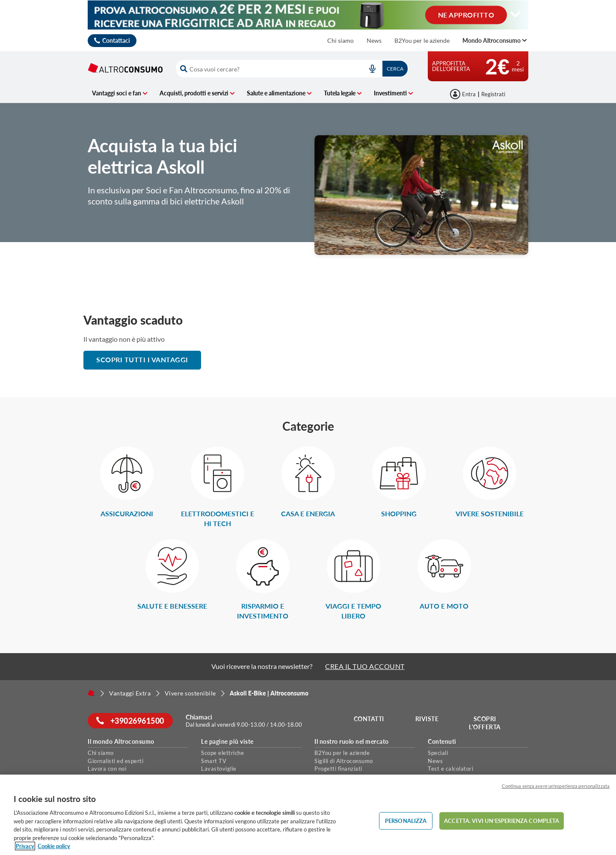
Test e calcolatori (450, 769)
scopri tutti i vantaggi (142, 359)
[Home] (91, 693)
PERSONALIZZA (406, 820)
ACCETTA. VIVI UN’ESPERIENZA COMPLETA (502, 820)
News (374, 40)
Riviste (427, 719)
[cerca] (266, 69)
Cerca (395, 69)
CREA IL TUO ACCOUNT (365, 666)
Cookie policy (54, 846)
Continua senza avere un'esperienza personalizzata (556, 786)
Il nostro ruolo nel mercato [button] (352, 742)
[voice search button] (372, 69)
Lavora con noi (107, 769)
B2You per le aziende (422, 40)
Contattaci (116, 40)
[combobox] (292, 69)
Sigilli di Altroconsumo (344, 761)
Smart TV (214, 761)
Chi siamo (341, 40)
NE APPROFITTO (466, 14)
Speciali (438, 753)
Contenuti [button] (442, 742)
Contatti (369, 719)
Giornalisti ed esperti (115, 761)
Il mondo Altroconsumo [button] (121, 742)
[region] (308, 815)
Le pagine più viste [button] (227, 742)
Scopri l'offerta (485, 723)
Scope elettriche (222, 753)
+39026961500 (130, 721)
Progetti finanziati (338, 769)
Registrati (493, 94)
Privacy (25, 846)
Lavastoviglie (219, 769)
